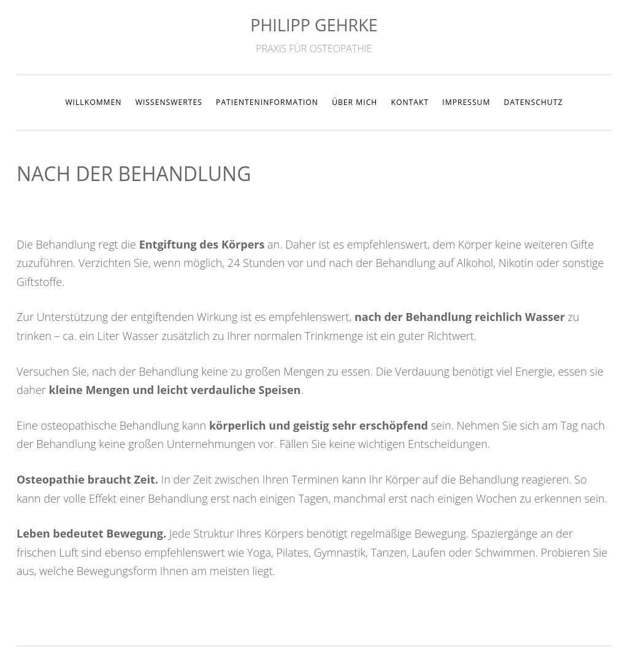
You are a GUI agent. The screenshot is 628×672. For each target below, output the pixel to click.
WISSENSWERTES (169, 102)
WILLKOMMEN (93, 102)
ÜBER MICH (354, 102)
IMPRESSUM (466, 102)
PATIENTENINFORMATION (267, 102)
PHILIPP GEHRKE (314, 25)
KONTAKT (410, 102)
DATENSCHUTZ (534, 102)
